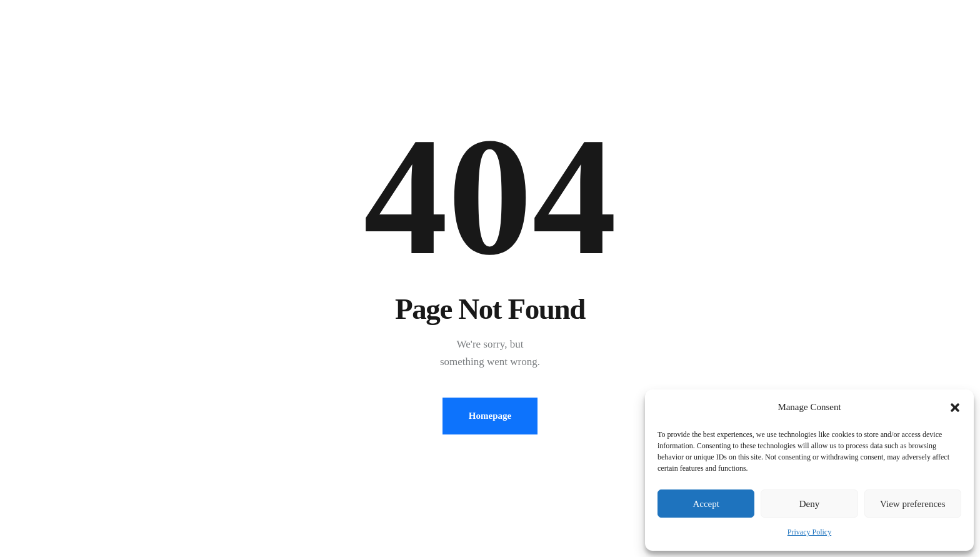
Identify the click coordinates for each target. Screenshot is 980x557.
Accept (706, 504)
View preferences (912, 504)
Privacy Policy (809, 532)
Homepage (490, 416)
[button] (955, 408)
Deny (810, 504)
